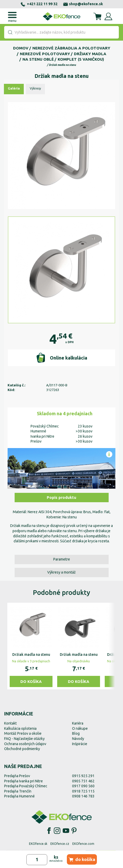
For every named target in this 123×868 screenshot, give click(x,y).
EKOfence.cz (60, 844)
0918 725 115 (83, 791)
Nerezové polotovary (45, 54)
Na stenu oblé (38, 59)
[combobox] (61, 32)
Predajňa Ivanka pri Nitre (24, 781)
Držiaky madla (90, 54)
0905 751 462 (83, 781)
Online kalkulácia (61, 358)
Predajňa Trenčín (18, 791)
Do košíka (31, 681)
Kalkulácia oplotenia (20, 728)
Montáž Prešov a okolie (23, 733)
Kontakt (10, 723)
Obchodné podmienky (22, 749)
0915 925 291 (83, 776)
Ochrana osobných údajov (25, 744)
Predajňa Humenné (19, 796)
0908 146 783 (83, 796)
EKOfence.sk (38, 844)
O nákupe (80, 728)
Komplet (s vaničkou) (81, 59)
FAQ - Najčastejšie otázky (24, 739)
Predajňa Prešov (17, 776)
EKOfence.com (83, 844)
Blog (76, 733)
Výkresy (35, 88)
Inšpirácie (80, 744)
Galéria (14, 88)
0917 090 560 (83, 786)
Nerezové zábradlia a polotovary (71, 48)
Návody (78, 739)
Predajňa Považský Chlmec (26, 786)
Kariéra (78, 723)
